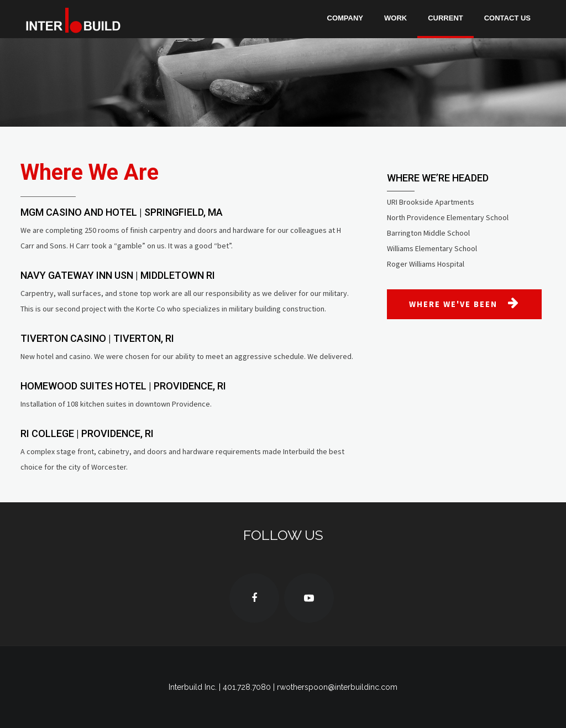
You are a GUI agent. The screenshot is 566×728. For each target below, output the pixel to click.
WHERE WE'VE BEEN (464, 303)
